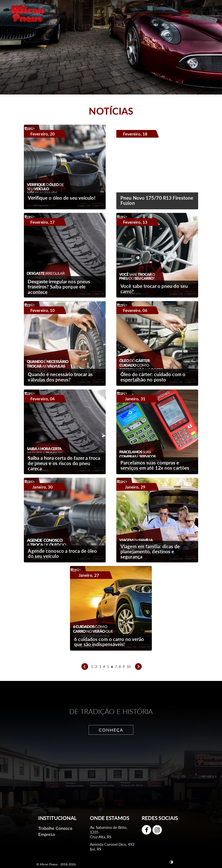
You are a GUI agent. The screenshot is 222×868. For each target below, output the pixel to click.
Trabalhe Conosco (55, 828)
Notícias (111, 111)
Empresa (47, 834)
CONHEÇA (111, 730)
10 (129, 667)
